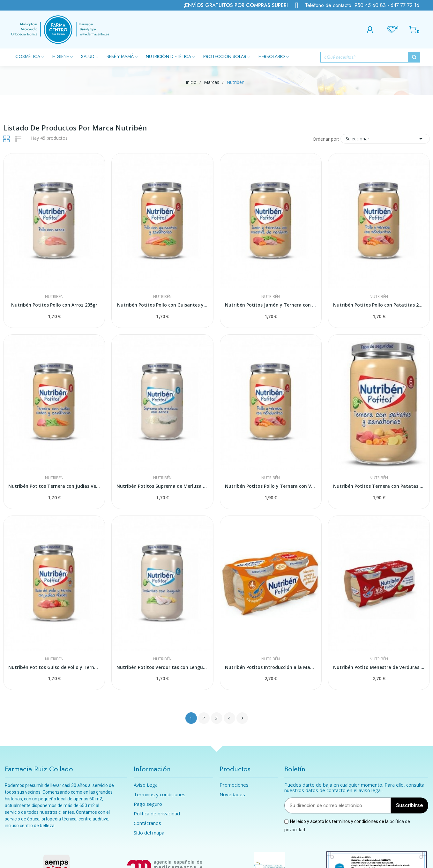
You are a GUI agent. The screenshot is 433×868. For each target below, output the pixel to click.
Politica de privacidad (157, 814)
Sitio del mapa (149, 833)
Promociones (234, 785)
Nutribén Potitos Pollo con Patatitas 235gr (379, 305)
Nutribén (54, 297)
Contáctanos (147, 823)
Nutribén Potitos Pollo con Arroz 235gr (54, 305)
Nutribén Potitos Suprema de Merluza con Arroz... (162, 486)
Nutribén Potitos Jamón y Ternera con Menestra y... (271, 305)
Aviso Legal (146, 785)
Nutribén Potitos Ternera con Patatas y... (379, 486)
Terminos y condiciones (160, 794)
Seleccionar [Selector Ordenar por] (385, 139)
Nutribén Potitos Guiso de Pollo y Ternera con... (54, 667)
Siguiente (242, 718)
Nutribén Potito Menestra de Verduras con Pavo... (379, 667)
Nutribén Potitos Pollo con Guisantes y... (162, 305)
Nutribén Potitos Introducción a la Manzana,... (271, 667)
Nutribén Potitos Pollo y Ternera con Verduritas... (271, 486)
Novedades (232, 794)
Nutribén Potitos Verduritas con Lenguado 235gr (162, 667)
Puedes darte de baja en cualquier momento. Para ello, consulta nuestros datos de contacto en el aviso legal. (354, 788)
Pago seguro (148, 804)
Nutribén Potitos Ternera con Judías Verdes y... (54, 486)
